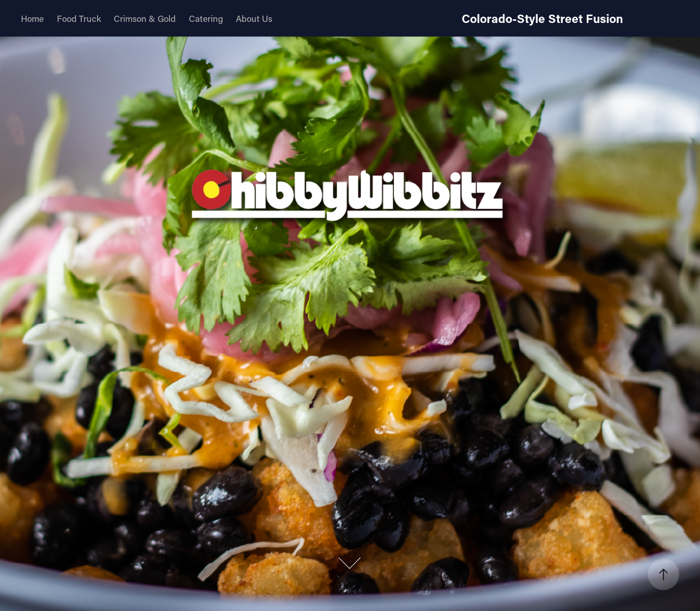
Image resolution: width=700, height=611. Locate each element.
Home (32, 18)
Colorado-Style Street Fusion (542, 18)
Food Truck (79, 18)
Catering (206, 18)
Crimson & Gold (145, 18)
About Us (254, 18)
